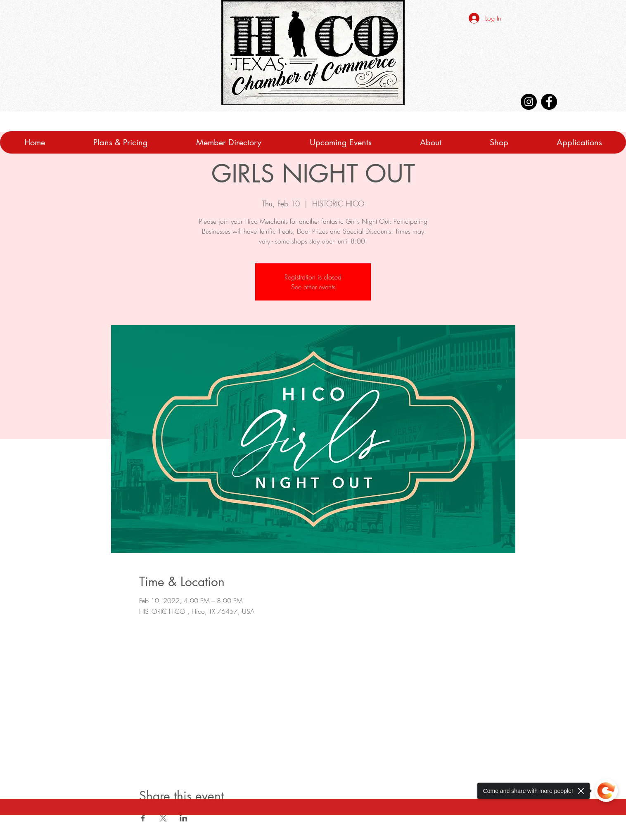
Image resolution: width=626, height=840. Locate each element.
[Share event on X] (163, 818)
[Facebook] (549, 102)
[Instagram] (529, 102)
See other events (313, 287)
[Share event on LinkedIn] (184, 818)
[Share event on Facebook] (143, 818)
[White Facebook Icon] (481, 53)
